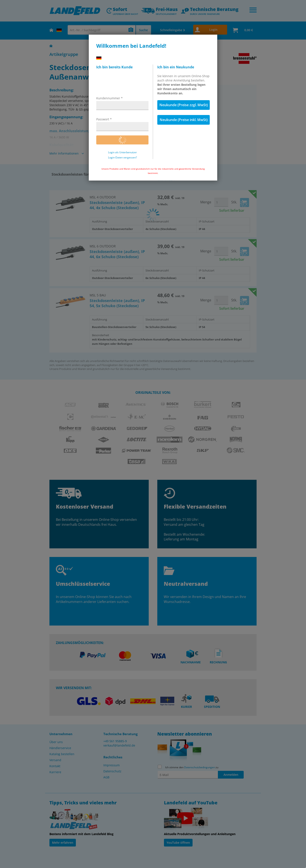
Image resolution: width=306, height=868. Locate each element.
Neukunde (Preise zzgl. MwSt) (184, 105)
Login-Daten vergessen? (122, 158)
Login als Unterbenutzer (122, 152)
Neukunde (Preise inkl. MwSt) (184, 120)
